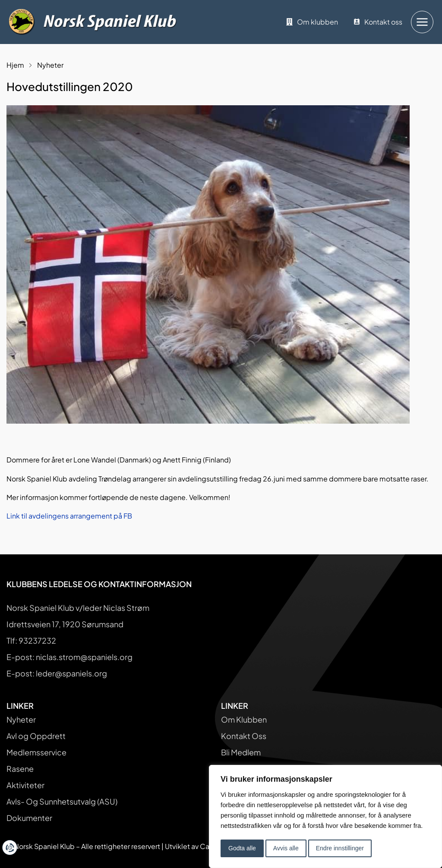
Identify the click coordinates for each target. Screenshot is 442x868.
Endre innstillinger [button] (340, 848)
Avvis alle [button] (286, 848)
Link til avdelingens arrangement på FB (69, 516)
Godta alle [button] (242, 848)
